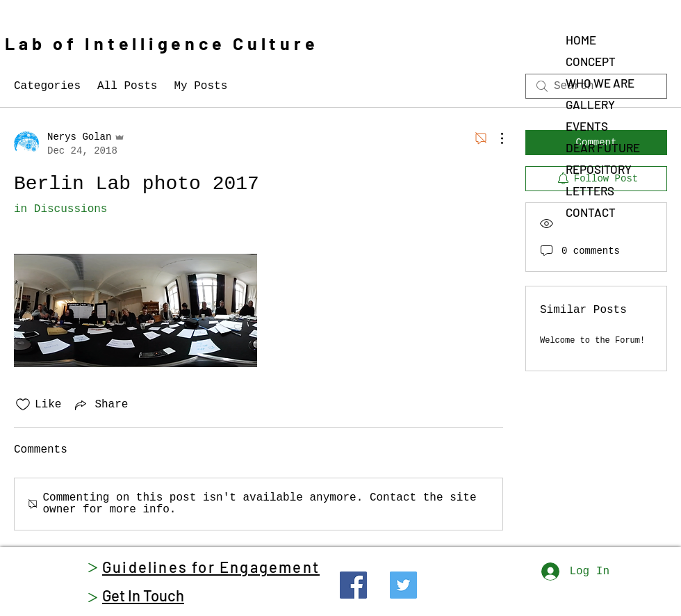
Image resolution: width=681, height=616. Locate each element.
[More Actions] (495, 138)
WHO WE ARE (600, 83)
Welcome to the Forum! (592, 341)
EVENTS (587, 126)
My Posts (200, 86)
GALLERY (590, 104)
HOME (581, 40)
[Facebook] (353, 585)
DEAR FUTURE (603, 147)
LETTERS (590, 191)
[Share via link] (100, 405)
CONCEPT (591, 61)
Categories (47, 86)
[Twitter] (403, 585)
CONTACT (591, 212)
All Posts (127, 86)
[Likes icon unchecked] (23, 405)
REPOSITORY (599, 169)
